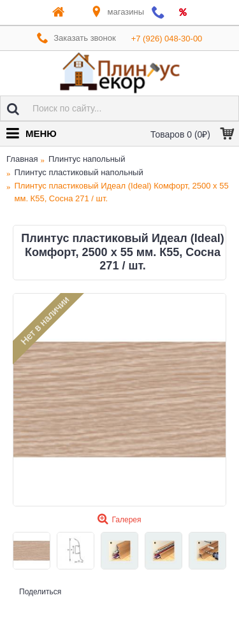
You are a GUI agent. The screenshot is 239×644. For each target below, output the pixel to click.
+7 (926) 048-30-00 (167, 39)
